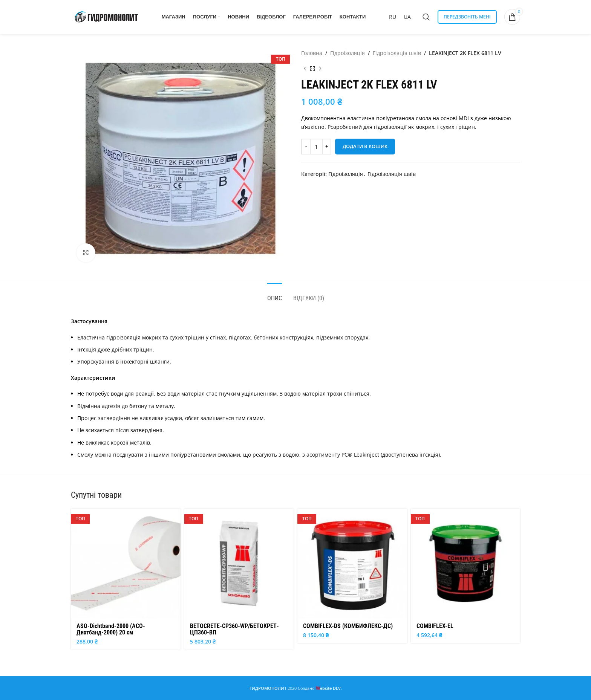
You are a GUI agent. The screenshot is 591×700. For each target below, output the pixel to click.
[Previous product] (305, 69)
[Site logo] (107, 16)
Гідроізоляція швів (397, 53)
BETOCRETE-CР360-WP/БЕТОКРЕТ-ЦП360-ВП (234, 629)
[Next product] (320, 69)
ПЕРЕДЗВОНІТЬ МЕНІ (467, 17)
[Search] (426, 17)
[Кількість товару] (316, 147)
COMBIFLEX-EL (435, 626)
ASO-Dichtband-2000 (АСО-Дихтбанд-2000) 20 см (111, 629)
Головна (312, 53)
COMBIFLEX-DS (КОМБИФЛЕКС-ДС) (348, 626)
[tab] (275, 294)
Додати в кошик (365, 146)
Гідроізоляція (348, 53)
